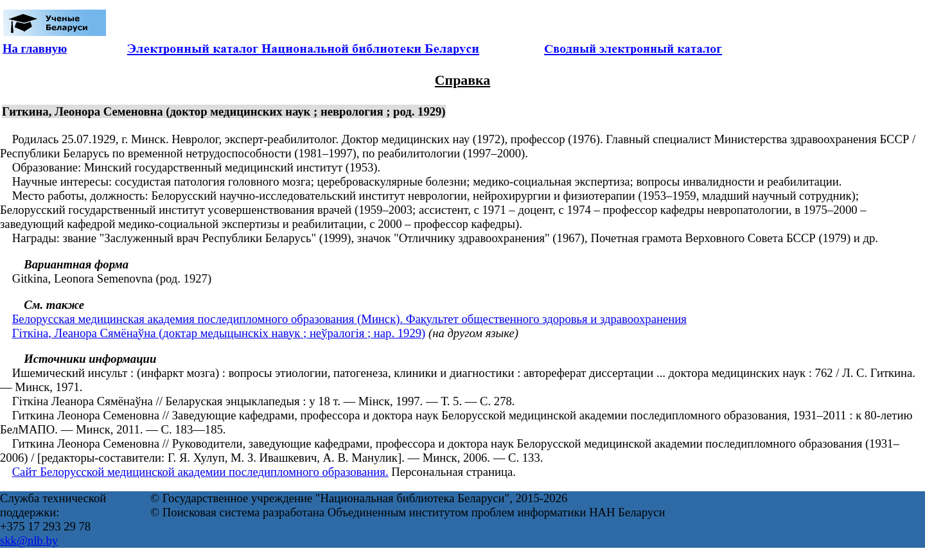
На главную (35, 48)
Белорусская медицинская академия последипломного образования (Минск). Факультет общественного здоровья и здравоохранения (349, 319)
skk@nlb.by (29, 540)
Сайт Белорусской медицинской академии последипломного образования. (200, 472)
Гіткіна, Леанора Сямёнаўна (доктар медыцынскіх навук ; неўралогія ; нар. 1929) (219, 333)
